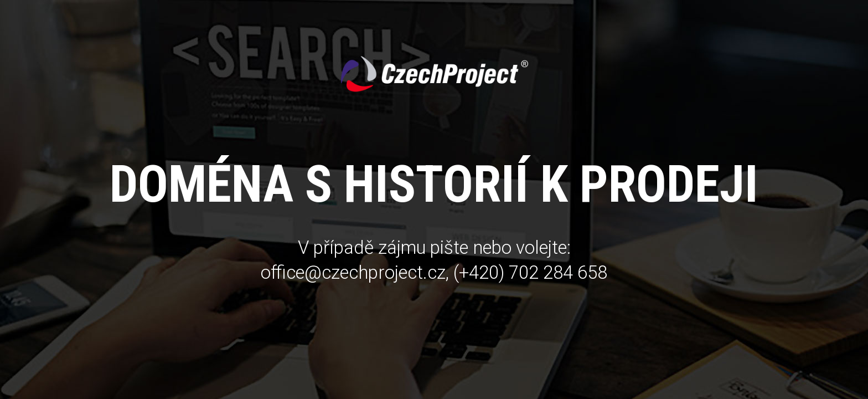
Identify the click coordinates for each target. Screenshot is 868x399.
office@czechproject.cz (353, 272)
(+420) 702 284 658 (530, 272)
